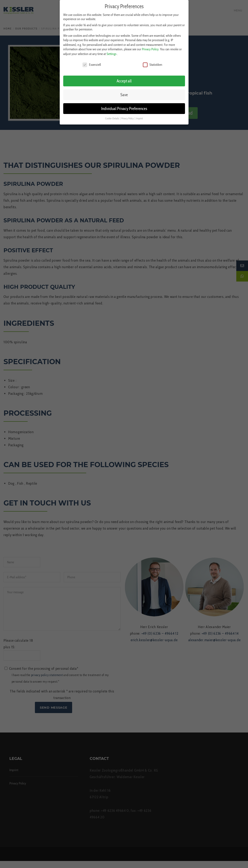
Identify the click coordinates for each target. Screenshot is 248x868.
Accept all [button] (124, 79)
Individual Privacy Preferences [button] (124, 106)
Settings (111, 52)
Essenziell (92, 62)
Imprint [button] (139, 116)
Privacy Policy (150, 47)
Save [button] (124, 93)
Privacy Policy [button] (128, 116)
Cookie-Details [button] (112, 116)
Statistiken (153, 62)
